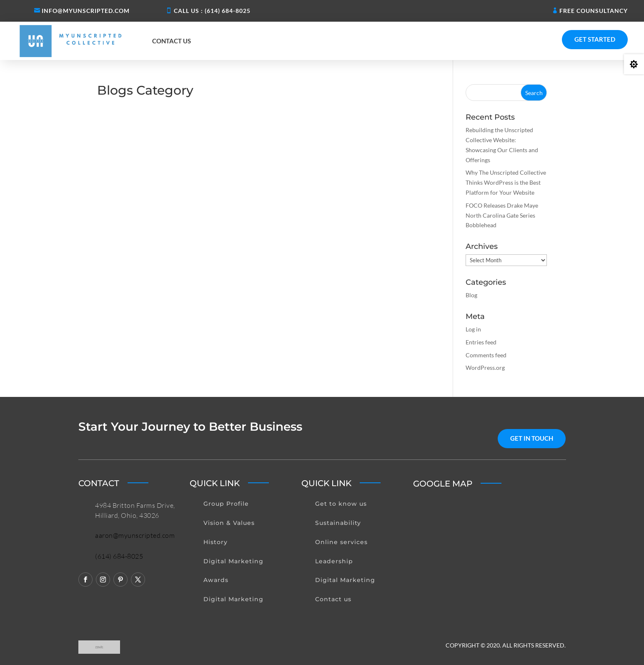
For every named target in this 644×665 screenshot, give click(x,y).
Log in (473, 329)
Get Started (595, 39)
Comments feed (486, 355)
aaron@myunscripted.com (135, 535)
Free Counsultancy (594, 11)
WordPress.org (485, 368)
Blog (471, 295)
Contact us (172, 41)
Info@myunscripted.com (86, 11)
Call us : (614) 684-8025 (212, 11)
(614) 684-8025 (119, 556)
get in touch (532, 438)
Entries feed (481, 342)
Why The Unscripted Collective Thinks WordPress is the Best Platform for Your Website (506, 182)
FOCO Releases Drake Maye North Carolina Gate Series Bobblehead (502, 215)
